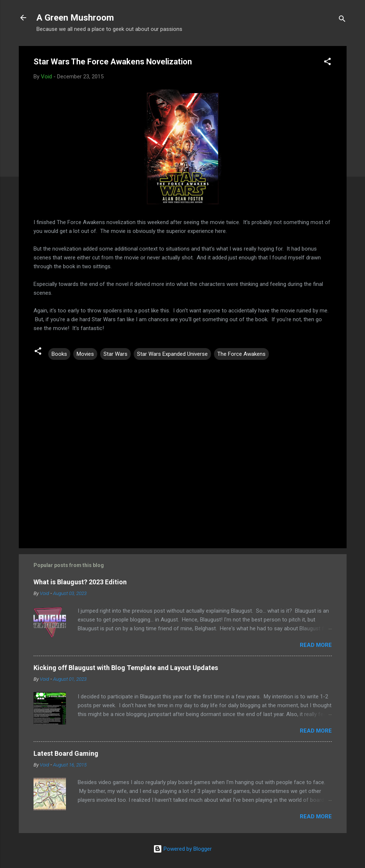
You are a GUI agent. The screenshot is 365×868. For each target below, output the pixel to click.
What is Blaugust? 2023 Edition (80, 582)
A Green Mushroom (75, 18)
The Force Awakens (241, 354)
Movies (85, 354)
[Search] (342, 20)
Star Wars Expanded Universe (172, 354)
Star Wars (115, 354)
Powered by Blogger (182, 849)
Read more (316, 645)
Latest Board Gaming (66, 753)
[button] (327, 63)
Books (59, 354)
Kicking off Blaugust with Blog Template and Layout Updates (126, 668)
